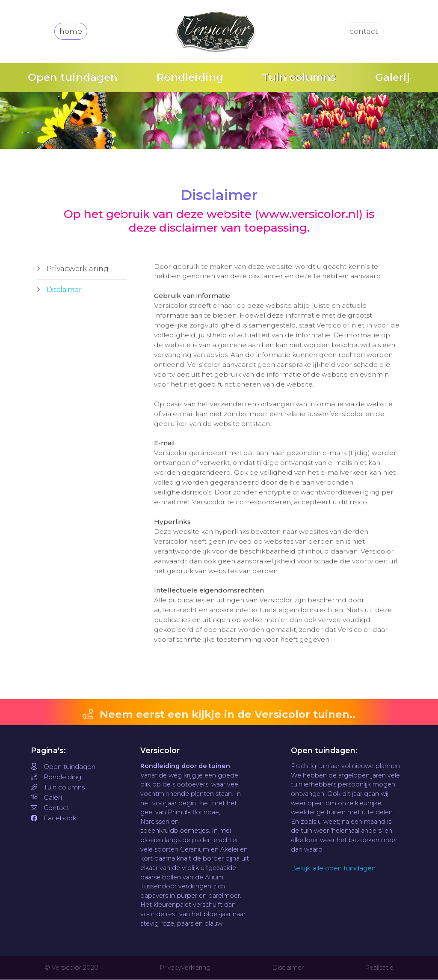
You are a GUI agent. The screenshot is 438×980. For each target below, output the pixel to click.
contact (364, 31)
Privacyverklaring (78, 269)
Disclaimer (64, 290)
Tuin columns (299, 78)
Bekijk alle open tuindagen (333, 868)
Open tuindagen (73, 78)
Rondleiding (190, 78)
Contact (50, 808)
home (71, 31)
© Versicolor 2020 (71, 968)
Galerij (393, 78)
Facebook (54, 818)
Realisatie (379, 968)
